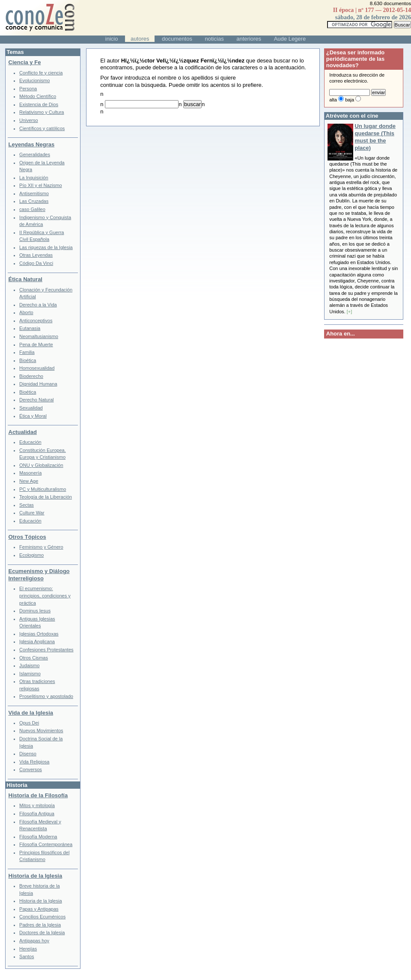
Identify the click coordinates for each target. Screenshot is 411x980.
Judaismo (29, 665)
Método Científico (38, 96)
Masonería (30, 473)
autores (140, 39)
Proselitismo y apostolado (46, 696)
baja (350, 100)
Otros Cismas (34, 658)
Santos (27, 956)
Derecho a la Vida (38, 305)
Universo (29, 120)
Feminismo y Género (41, 547)
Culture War (32, 513)
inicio (112, 39)
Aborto (26, 312)
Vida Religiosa (34, 762)
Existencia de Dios (39, 104)
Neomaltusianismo (39, 336)
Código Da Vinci (36, 263)
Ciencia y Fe (25, 62)
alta (333, 100)
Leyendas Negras (32, 144)
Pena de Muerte (36, 344)
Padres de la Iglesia (40, 925)
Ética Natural (25, 279)
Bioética (28, 360)
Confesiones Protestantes (46, 650)
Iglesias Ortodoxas (39, 634)
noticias (214, 39)
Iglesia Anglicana (37, 641)
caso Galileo (32, 209)
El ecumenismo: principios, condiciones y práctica (45, 595)
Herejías (28, 949)
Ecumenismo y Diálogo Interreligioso (39, 575)
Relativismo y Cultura (42, 112)
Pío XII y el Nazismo (40, 185)
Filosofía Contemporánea (46, 844)
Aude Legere (290, 39)
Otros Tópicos (27, 537)
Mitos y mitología (37, 805)
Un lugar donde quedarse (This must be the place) (375, 137)
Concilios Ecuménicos (42, 917)
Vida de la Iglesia (31, 713)
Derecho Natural (36, 400)
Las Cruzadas (34, 201)
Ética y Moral (33, 416)
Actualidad (23, 432)
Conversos (31, 769)
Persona (28, 89)
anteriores (249, 39)
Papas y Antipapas (39, 909)
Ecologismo (31, 555)
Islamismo (30, 674)
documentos (177, 39)
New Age (29, 481)
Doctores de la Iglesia (42, 932)
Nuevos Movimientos (41, 731)
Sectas (27, 505)
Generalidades (35, 154)
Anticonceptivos (36, 321)
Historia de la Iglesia (36, 876)
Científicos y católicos (42, 128)
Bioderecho (31, 376)
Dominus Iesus (35, 611)
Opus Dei (29, 723)
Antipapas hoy (34, 941)
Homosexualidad (37, 368)
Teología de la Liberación (46, 497)
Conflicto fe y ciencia (41, 73)
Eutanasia (30, 328)
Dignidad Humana (38, 384)
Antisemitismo (34, 193)
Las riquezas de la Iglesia (46, 247)
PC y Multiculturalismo (43, 489)
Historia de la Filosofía (38, 795)
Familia (27, 352)
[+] (350, 312)
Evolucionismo (34, 80)
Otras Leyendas (36, 255)
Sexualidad (31, 408)
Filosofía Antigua (37, 814)
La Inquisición (34, 178)
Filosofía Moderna (38, 837)
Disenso (28, 754)
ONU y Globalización (41, 465)
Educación (30, 442)
